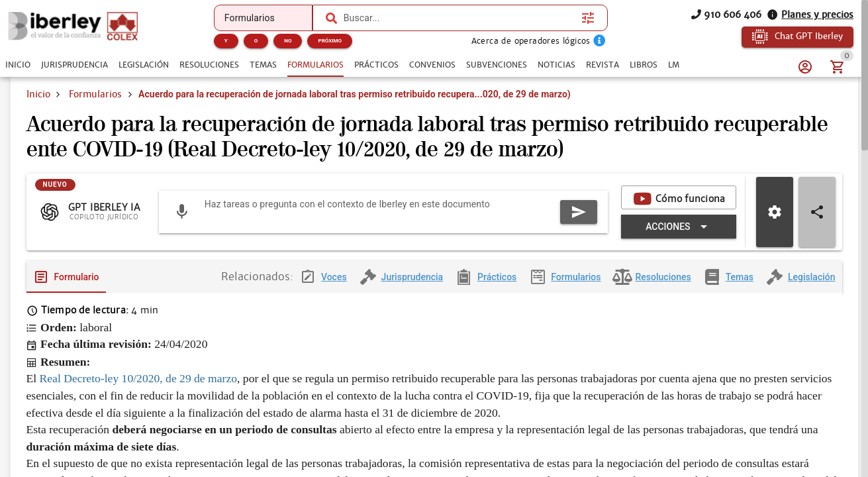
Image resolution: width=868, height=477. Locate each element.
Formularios (95, 94)
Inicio (38, 94)
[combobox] (459, 18)
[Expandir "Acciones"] (678, 237)
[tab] (18, 65)
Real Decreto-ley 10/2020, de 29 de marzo (139, 389)
